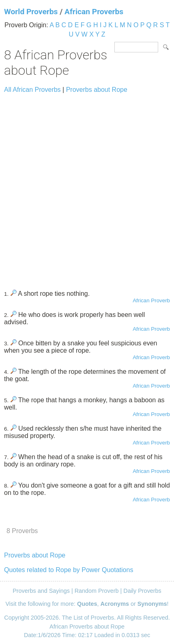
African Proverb (151, 300)
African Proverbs (94, 12)
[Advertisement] (87, 188)
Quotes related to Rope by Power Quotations (69, 570)
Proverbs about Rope (97, 90)
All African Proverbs (32, 90)
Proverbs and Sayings (41, 591)
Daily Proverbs (142, 591)
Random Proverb (97, 591)
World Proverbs (31, 12)
